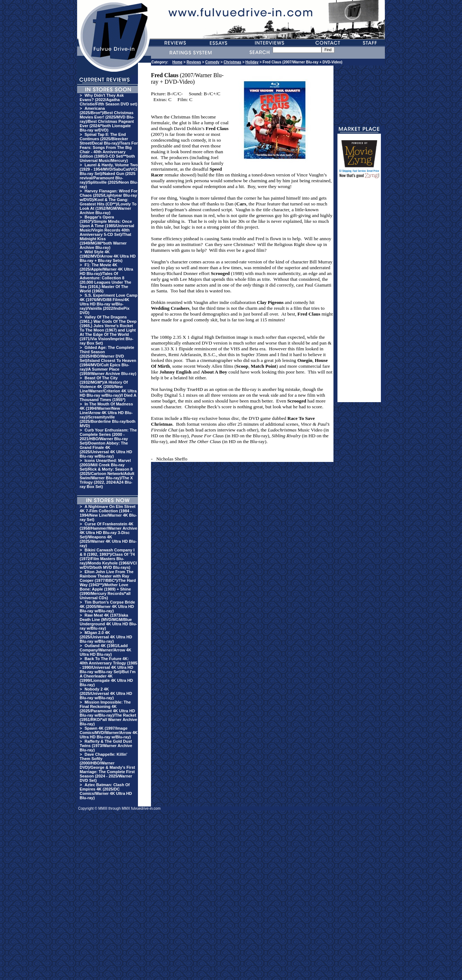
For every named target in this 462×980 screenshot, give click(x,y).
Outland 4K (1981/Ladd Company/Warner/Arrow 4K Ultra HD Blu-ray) (106, 650)
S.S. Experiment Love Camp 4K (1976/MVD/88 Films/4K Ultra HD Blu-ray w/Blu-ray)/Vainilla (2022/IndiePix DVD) (109, 304)
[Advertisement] (359, 293)
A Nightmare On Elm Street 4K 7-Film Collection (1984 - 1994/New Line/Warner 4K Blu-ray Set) (108, 513)
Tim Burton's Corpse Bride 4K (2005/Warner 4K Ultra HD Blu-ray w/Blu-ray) (107, 606)
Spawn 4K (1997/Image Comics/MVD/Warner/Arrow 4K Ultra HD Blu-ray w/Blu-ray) (109, 733)
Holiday (252, 62)
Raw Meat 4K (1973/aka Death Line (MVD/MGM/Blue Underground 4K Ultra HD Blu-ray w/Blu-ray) (108, 622)
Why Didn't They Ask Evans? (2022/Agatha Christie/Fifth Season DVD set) (108, 100)
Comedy (212, 62)
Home (177, 62)
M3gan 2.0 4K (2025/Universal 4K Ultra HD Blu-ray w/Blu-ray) (106, 637)
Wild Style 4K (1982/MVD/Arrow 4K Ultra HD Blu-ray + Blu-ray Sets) (108, 256)
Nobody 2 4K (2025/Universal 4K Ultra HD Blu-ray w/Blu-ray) (106, 693)
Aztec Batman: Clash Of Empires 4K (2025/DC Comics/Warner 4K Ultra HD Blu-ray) (106, 791)
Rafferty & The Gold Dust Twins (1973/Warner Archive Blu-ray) (106, 746)
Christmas (233, 62)
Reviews (194, 62)
